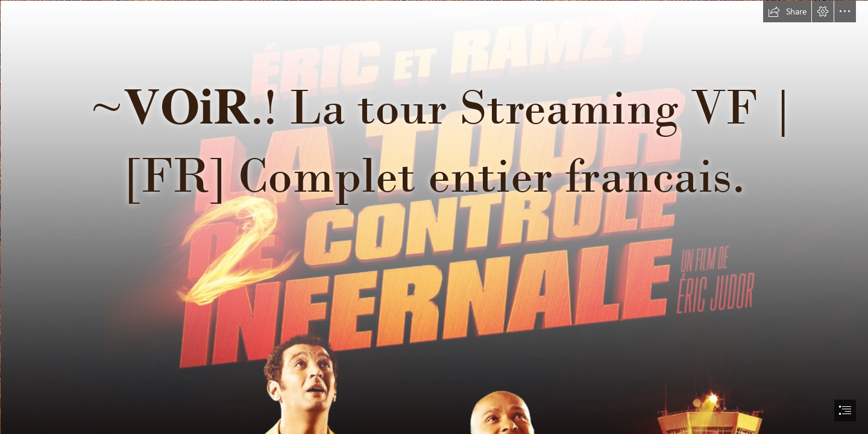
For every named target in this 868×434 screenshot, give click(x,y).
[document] (434, 217)
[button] (787, 11)
